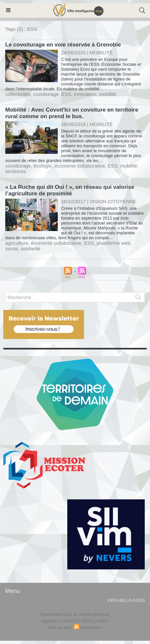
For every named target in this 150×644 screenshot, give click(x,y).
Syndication (91, 627)
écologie (43, 166)
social (11, 249)
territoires (16, 171)
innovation (85, 94)
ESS (66, 94)
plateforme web (114, 243)
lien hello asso (126, 600)
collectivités (18, 94)
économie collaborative (80, 166)
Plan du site (59, 627)
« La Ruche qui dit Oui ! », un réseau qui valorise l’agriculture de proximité (70, 190)
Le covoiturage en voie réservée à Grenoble (63, 45)
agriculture (17, 243)
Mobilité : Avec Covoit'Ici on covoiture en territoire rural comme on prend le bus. (72, 113)
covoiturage (46, 94)
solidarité (31, 249)
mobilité (108, 94)
